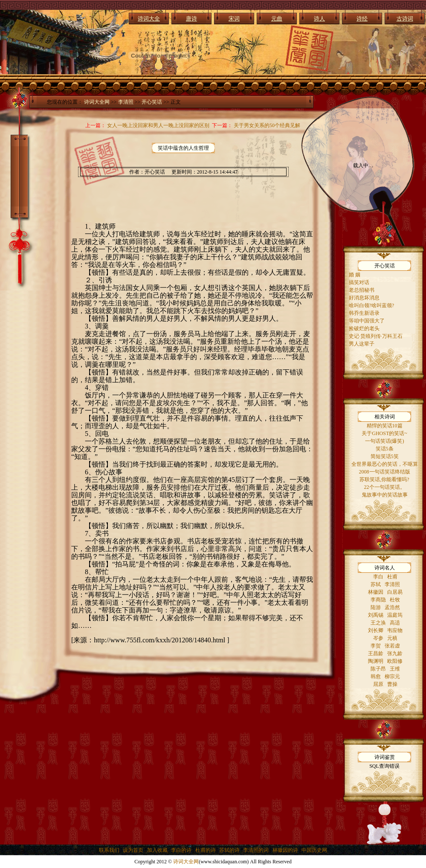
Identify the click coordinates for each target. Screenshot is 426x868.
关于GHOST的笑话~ (384, 433)
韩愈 (376, 676)
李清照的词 (256, 850)
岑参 (378, 638)
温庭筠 (395, 615)
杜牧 (395, 600)
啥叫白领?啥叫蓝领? (372, 305)
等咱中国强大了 (367, 321)
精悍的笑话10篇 (385, 426)
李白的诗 (181, 850)
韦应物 (395, 630)
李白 (378, 577)
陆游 (376, 607)
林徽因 (376, 592)
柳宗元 (392, 676)
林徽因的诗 (285, 850)
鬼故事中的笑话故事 (385, 495)
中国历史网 (314, 850)
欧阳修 (395, 661)
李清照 (126, 102)
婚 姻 (355, 275)
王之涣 (378, 623)
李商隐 (378, 600)
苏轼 (376, 584)
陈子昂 (378, 669)
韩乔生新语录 (364, 313)
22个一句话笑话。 (385, 487)
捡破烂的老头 (364, 328)
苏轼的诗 (229, 850)
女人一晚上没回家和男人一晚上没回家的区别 (158, 125)
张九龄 (395, 653)
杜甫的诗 (206, 850)
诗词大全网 (97, 102)
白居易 (395, 592)
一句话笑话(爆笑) (385, 441)
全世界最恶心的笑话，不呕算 (385, 464)
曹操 (392, 684)
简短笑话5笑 (385, 456)
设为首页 (133, 850)
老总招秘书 (362, 290)
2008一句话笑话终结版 (385, 472)
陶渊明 (376, 661)
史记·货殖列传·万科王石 (376, 336)
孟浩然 (392, 607)
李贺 (376, 646)
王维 (395, 669)
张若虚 (392, 646)
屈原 (378, 684)
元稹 (392, 638)
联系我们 (109, 850)
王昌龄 (376, 653)
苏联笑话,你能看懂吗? (384, 479)
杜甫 (392, 577)
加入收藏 (157, 850)
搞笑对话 (359, 282)
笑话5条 (385, 449)
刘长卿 (376, 630)
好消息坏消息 (364, 298)
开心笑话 (152, 102)
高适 (395, 623)
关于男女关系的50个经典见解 (267, 125)
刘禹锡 (376, 615)
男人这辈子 (362, 344)
